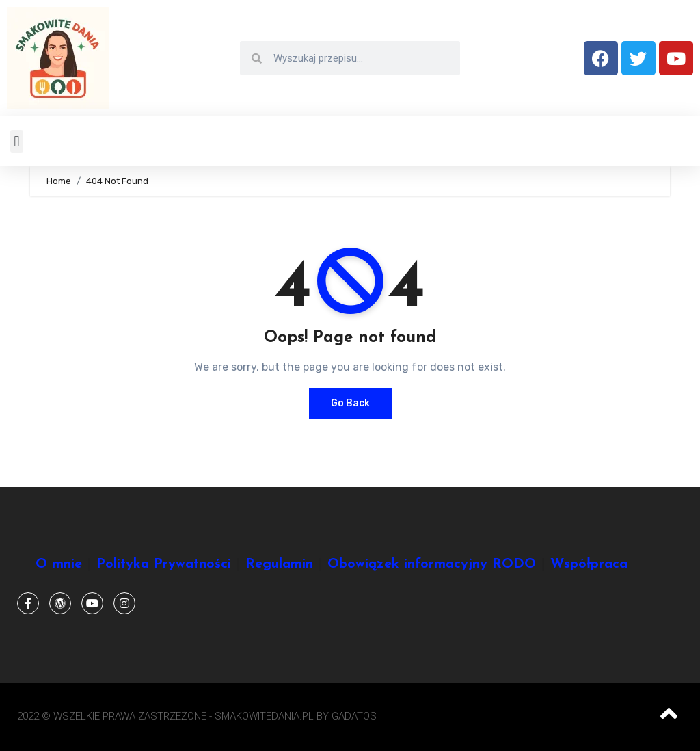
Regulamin (279, 564)
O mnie (59, 564)
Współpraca (589, 564)
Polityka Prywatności (164, 564)
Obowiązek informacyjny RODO (432, 564)
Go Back (350, 403)
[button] (17, 141)
